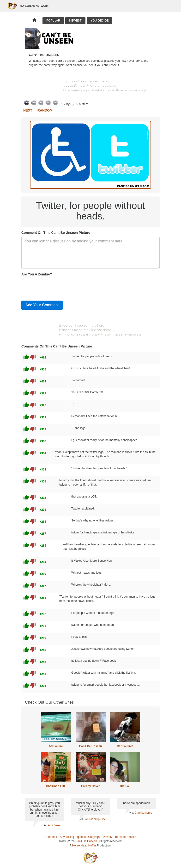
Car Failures (125, 746)
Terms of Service (125, 837)
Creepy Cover (90, 786)
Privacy (108, 837)
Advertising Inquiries (73, 837)
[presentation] (58, 287)
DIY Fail (125, 786)
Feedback (51, 837)
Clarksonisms (143, 813)
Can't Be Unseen (91, 746)
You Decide (100, 21)
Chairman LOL (56, 786)
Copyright (94, 837)
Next (28, 110)
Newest (75, 21)
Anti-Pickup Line (95, 819)
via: (45, 825)
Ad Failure (56, 746)
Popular (53, 21)
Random (45, 110)
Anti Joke (54, 825)
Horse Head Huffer (84, 846)
